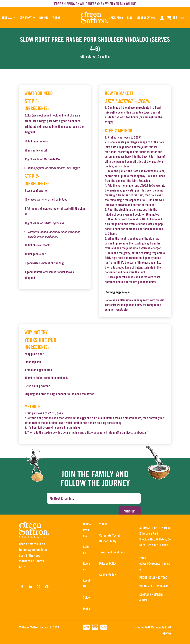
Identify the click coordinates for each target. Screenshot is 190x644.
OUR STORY (26, 18)
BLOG (130, 18)
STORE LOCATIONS (146, 18)
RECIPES (44, 18)
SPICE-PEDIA (116, 18)
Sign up (130, 511)
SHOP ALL (7, 18)
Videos (56, 18)
